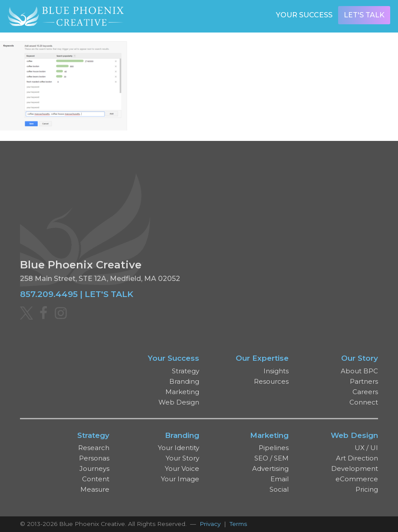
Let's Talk (364, 15)
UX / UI (366, 448)
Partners (364, 381)
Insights (276, 371)
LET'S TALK (109, 294)
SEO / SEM (271, 458)
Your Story (183, 458)
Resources (271, 381)
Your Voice (182, 468)
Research (94, 448)
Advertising (270, 468)
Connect (364, 402)
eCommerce (357, 479)
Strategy (186, 371)
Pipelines (274, 448)
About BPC (359, 371)
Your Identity (179, 448)
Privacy (210, 524)
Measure (95, 489)
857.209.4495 (49, 294)
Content (96, 479)
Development (355, 468)
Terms (238, 524)
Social (279, 489)
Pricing (367, 489)
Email (280, 479)
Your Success (304, 15)
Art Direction (357, 458)
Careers (365, 392)
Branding (184, 381)
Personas (94, 458)
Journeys (94, 468)
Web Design (179, 402)
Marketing (182, 392)
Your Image (180, 479)
